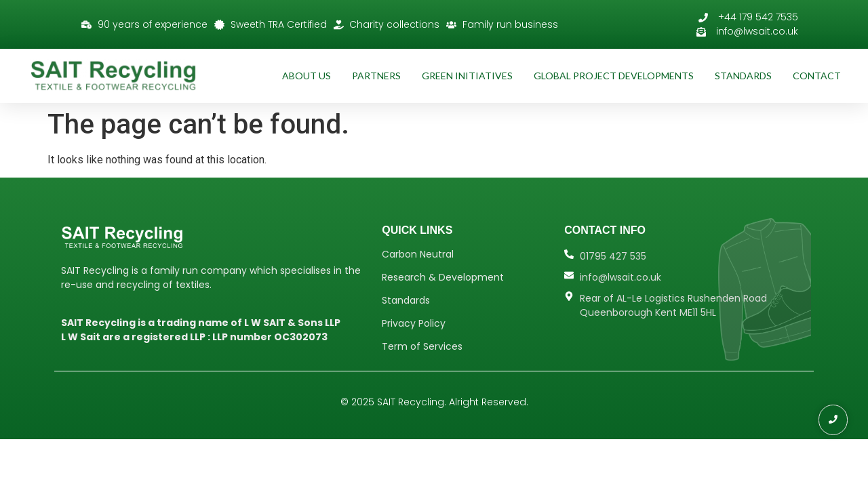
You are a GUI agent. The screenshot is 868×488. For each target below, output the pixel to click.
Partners (376, 76)
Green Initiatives (467, 76)
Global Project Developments (614, 76)
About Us (307, 76)
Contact (817, 76)
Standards (743, 76)
